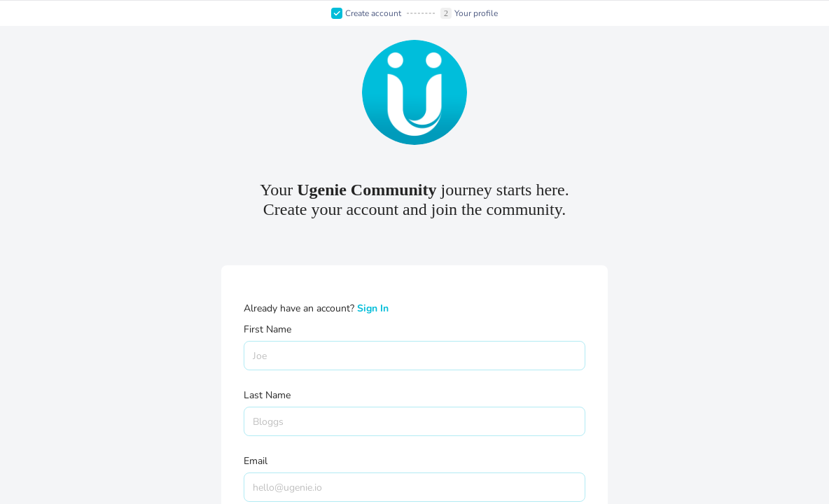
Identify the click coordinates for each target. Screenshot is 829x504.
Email (256, 461)
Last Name (267, 395)
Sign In (373, 308)
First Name (267, 329)
